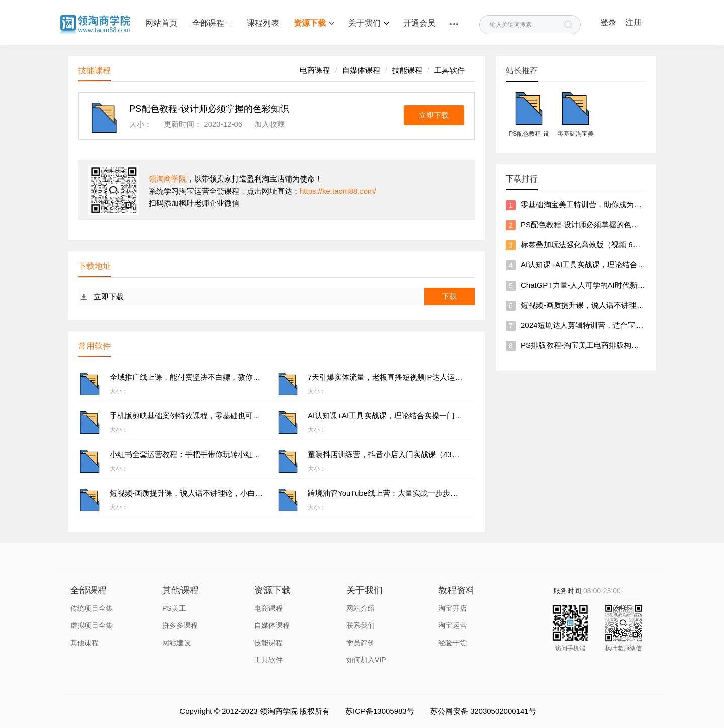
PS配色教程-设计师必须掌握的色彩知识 (587, 224)
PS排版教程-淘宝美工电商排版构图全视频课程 (599, 345)
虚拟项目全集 (92, 625)
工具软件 (449, 70)
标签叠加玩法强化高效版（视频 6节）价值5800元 (604, 245)
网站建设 (176, 643)
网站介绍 (360, 608)
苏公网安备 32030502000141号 (483, 711)
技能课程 (407, 70)
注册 (633, 22)
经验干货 (452, 643)
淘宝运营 (452, 625)
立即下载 (434, 115)
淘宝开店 (452, 608)
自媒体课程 (361, 70)
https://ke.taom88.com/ (338, 191)
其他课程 (84, 643)
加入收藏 (269, 124)
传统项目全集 (92, 608)
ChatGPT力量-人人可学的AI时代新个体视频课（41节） (613, 285)
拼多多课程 (180, 625)
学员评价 (360, 643)
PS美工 (174, 608)
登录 (608, 22)
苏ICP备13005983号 (380, 711)
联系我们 (360, 625)
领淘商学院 (168, 179)
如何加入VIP (366, 660)
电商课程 (315, 70)
